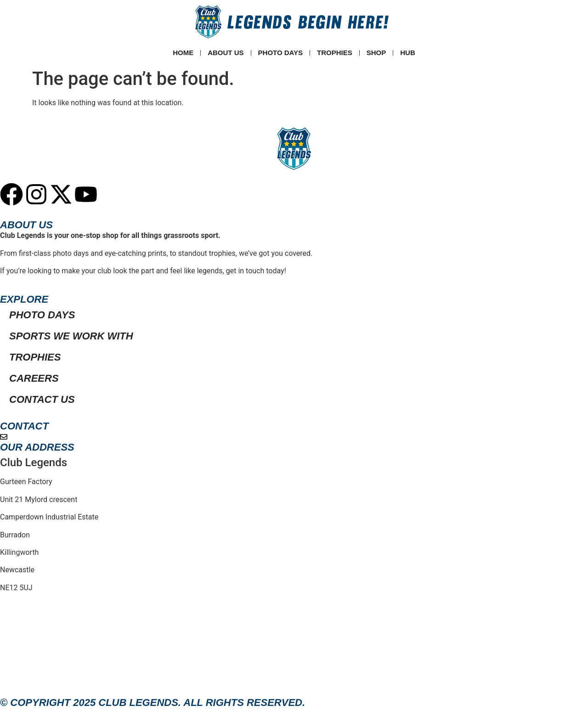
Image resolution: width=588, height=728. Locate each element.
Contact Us (42, 399)
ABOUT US (226, 53)
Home (183, 53)
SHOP (376, 53)
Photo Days (281, 53)
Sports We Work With (71, 336)
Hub (408, 53)
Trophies (335, 53)
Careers (34, 378)
